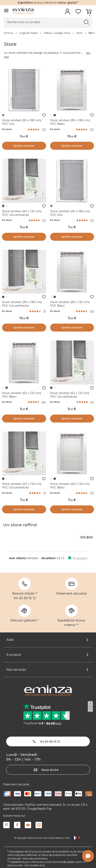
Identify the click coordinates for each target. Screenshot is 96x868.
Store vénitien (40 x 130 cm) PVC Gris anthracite (22, 486)
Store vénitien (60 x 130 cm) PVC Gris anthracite (22, 213)
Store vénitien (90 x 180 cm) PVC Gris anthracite (22, 304)
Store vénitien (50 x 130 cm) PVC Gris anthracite (70, 395)
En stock (7, 129)
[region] (48, 33)
